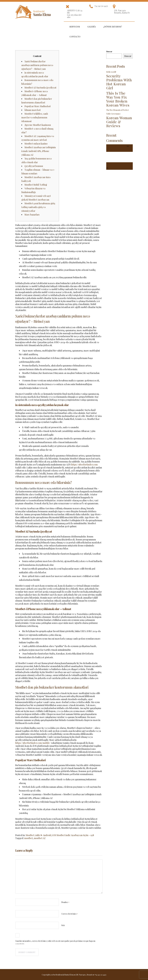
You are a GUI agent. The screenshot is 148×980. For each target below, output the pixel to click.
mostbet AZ (40, 838)
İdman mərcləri (33, 110)
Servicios (75, 27)
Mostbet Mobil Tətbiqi (36, 185)
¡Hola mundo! (114, 168)
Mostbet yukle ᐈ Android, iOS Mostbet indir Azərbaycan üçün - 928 (60, 835)
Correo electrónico (70, 914)
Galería (92, 27)
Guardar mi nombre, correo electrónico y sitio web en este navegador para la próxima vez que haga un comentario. (55, 942)
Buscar (109, 51)
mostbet (28, 838)
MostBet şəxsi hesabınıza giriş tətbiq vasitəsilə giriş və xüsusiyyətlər (38, 207)
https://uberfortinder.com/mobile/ (33, 743)
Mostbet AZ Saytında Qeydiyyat (40, 88)
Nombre (65, 902)
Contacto (75, 37)
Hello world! (111, 72)
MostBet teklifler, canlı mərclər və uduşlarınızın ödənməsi (35, 117)
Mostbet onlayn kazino (36, 144)
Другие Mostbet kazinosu (38, 125)
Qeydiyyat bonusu (34, 166)
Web (63, 925)
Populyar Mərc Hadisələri (38, 106)
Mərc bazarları (32, 215)
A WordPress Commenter (116, 146)
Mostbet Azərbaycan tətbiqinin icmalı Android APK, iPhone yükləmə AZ (39, 151)
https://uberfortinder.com (84, 465)
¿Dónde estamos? (113, 27)
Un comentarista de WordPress (118, 164)
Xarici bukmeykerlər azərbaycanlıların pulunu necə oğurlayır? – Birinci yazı (37, 65)
